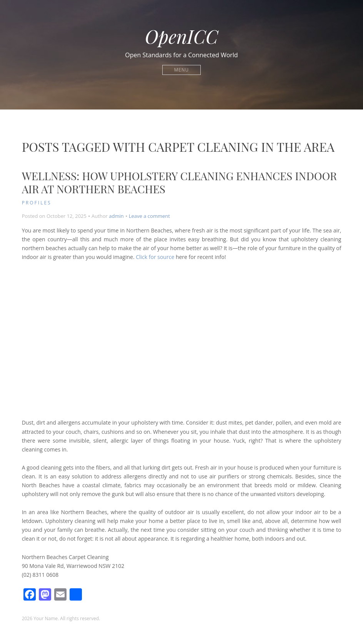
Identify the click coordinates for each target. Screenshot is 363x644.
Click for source (155, 257)
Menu (181, 70)
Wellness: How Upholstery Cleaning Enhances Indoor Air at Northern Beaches (179, 182)
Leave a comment (149, 216)
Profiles (37, 203)
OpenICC (182, 36)
